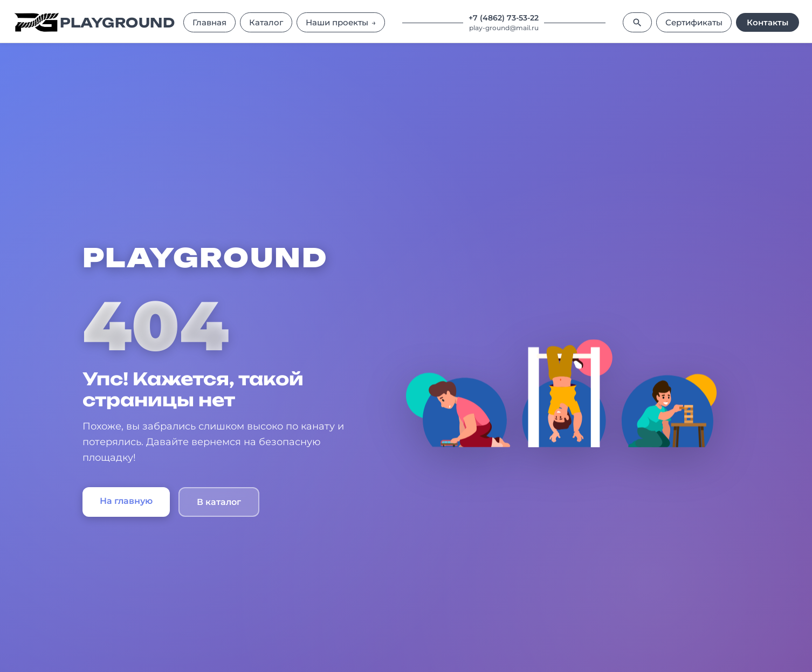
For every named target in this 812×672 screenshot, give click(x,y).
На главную (126, 501)
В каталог (219, 502)
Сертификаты (694, 22)
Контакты (768, 22)
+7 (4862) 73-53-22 (504, 18)
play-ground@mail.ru (504, 28)
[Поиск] (637, 22)
